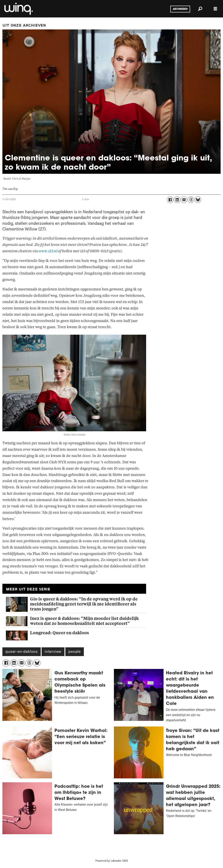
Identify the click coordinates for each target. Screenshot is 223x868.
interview (53, 652)
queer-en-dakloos (22, 652)
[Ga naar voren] (18, 9)
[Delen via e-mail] (184, 200)
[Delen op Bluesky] (198, 200)
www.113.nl (48, 251)
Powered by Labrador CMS (112, 861)
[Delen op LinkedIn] (177, 200)
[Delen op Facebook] (170, 200)
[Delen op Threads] (191, 200)
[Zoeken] (200, 9)
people (75, 652)
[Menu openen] (215, 9)
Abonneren (180, 9)
